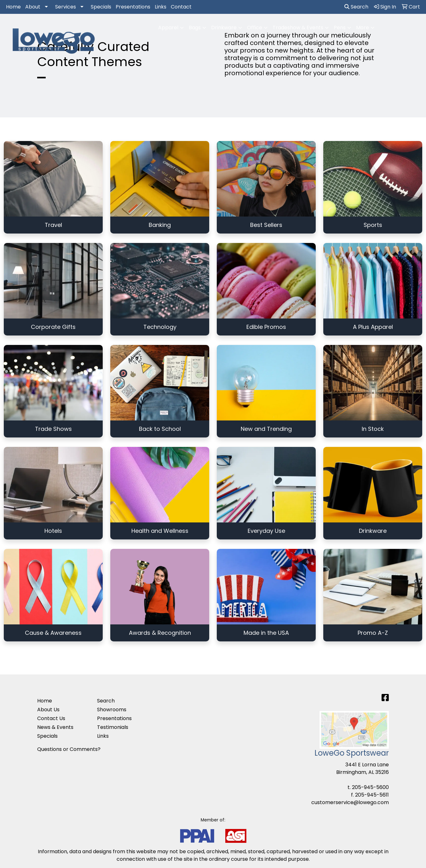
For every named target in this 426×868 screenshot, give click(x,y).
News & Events (55, 727)
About (33, 7)
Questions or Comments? (69, 749)
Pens (340, 28)
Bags (195, 28)
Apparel (168, 28)
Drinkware (224, 28)
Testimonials (113, 727)
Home (13, 7)
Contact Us (51, 718)
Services (66, 7)
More (363, 28)
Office (255, 28)
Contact (181, 7)
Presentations (133, 7)
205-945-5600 (370, 787)
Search (356, 7)
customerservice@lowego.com (350, 802)
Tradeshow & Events (298, 28)
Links (161, 7)
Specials (101, 7)
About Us (48, 710)
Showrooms (112, 710)
